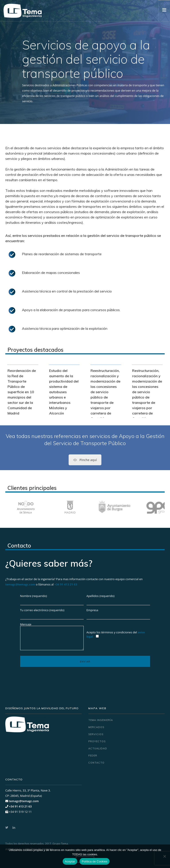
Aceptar (70, 861)
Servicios (96, 734)
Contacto (96, 763)
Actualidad (98, 748)
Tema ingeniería (101, 720)
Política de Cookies (95, 861)
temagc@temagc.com (20, 584)
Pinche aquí (85, 460)
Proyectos (97, 741)
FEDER (93, 756)
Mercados (96, 727)
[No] (164, 856)
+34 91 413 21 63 (66, 584)
